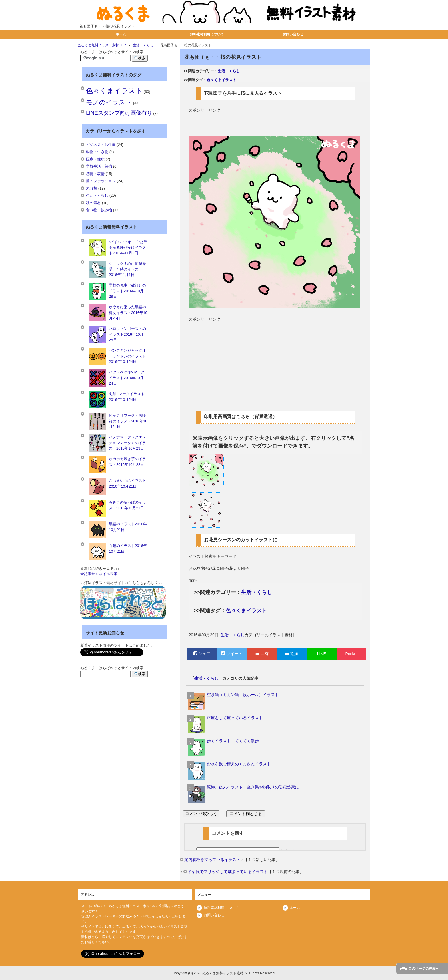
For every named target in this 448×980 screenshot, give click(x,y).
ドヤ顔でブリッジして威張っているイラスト (228, 872)
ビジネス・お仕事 (101, 145)
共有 (262, 654)
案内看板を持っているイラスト (212, 860)
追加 (292, 654)
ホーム (121, 34)
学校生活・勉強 (99, 166)
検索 (140, 58)
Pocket (351, 654)
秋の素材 (93, 203)
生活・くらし (229, 71)
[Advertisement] (274, 122)
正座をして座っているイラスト (235, 718)
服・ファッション (101, 181)
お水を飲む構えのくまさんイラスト (239, 764)
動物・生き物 (97, 152)
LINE (322, 654)
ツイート (232, 654)
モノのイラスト (109, 102)
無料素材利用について (207, 34)
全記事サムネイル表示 (99, 574)
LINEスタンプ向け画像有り (119, 113)
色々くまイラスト (221, 80)
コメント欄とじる (246, 814)
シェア (202, 654)
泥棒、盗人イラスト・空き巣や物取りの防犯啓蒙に (253, 787)
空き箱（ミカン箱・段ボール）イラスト (243, 695)
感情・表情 (95, 174)
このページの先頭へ (424, 969)
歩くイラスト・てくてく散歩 (233, 741)
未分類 (92, 188)
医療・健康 (95, 159)
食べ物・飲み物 (99, 210)
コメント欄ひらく (201, 814)
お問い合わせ (293, 34)
